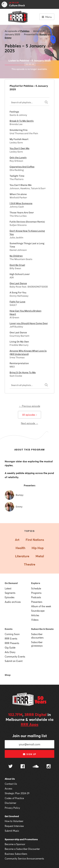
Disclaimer (10, 803)
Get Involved (12, 816)
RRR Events (11, 639)
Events (9, 629)
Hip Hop (38, 548)
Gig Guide (10, 648)
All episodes (29, 415)
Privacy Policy (12, 808)
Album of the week (41, 606)
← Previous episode (29, 406)
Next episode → (29, 423)
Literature (22, 556)
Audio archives (13, 602)
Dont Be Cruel (17, 265)
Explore (36, 583)
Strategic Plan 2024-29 (17, 793)
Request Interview (14, 826)
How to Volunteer (14, 821)
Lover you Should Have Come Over (29, 323)
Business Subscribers (16, 854)
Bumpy (43, 34)
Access (8, 789)
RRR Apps (30, 724)
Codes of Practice (14, 798)
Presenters (37, 602)
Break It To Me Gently (22, 121)
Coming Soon (12, 634)
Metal (40, 556)
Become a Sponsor (15, 844)
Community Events (15, 657)
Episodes (10, 597)
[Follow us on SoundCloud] (36, 767)
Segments (10, 593)
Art (17, 540)
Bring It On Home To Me (23, 373)
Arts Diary (10, 652)
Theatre (30, 564)
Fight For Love (17, 302)
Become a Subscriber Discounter (22, 849)
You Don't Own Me (20, 148)
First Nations (35, 540)
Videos (35, 620)
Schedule (36, 588)
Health (20, 548)
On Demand (11, 583)
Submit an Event (14, 661)
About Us (10, 779)
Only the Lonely (18, 158)
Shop (8, 675)
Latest (8, 588)
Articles (35, 615)
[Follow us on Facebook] (23, 767)
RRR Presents (12, 643)
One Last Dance (18, 283)
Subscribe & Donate (42, 629)
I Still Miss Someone (21, 203)
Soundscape (38, 611)
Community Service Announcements (24, 859)
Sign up (29, 754)
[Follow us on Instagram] (49, 767)
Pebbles (25, 31)
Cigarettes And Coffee (22, 167)
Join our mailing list (30, 736)
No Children (16, 256)
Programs (36, 593)
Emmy (8, 38)
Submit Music (12, 831)
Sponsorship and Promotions (21, 839)
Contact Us (11, 784)
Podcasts (36, 597)
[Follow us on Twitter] (11, 767)
